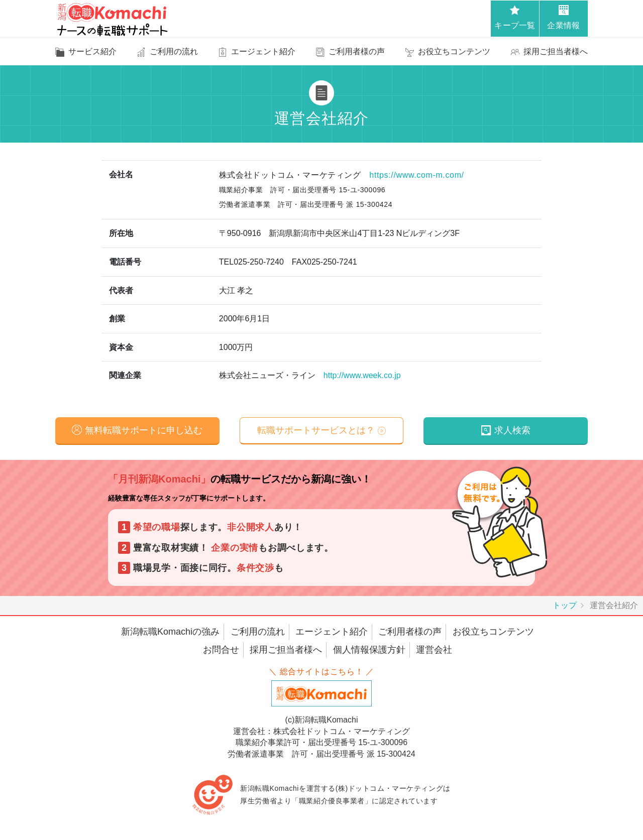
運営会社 (434, 650)
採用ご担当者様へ (286, 650)
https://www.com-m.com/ (416, 175)
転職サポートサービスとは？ (316, 430)
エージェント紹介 (332, 632)
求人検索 (512, 430)
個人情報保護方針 (369, 650)
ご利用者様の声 (410, 632)
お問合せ (221, 650)
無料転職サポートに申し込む (144, 430)
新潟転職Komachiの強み (170, 632)
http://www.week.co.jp (362, 375)
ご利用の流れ (258, 632)
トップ (565, 606)
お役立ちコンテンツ (493, 632)
